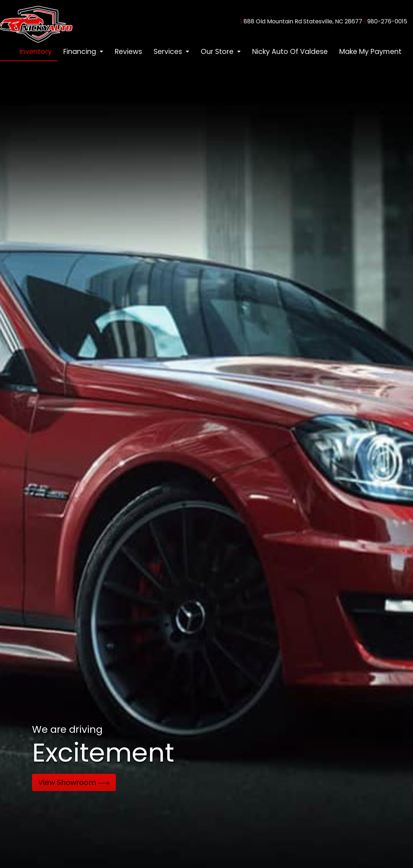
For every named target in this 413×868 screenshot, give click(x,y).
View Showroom (74, 782)
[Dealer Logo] (36, 21)
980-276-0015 (387, 21)
